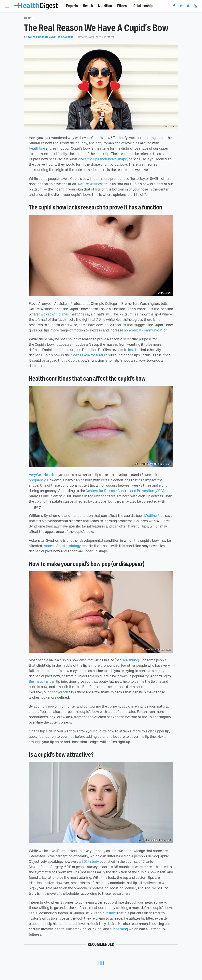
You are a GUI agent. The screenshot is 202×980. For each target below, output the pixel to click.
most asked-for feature (89, 355)
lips (71, 736)
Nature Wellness (91, 184)
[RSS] (195, 7)
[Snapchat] (188, 7)
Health (88, 6)
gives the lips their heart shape (103, 159)
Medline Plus (154, 515)
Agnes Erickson (38, 37)
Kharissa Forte (64, 37)
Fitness (123, 6)
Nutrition (105, 6)
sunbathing (119, 929)
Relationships (144, 6)
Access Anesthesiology (62, 546)
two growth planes (54, 314)
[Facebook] (174, 7)
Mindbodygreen (56, 692)
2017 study (90, 861)
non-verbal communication (146, 330)
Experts (72, 6)
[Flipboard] (181, 7)
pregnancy (37, 480)
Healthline (37, 148)
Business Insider (42, 681)
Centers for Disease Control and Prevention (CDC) (125, 491)
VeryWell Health (41, 475)
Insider (133, 350)
